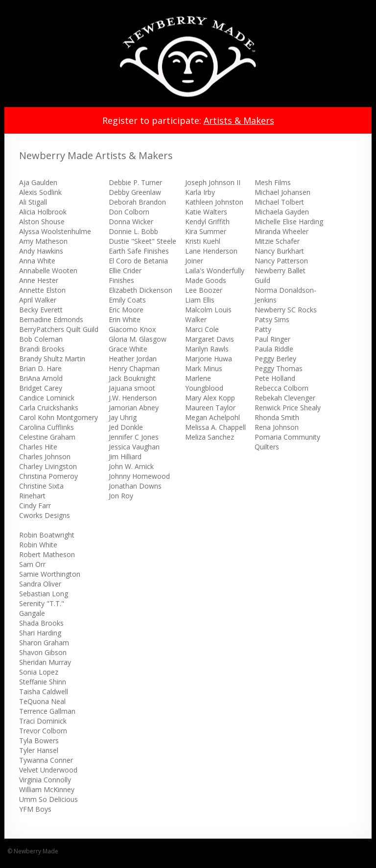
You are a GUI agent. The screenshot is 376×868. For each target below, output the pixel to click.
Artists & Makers (239, 120)
